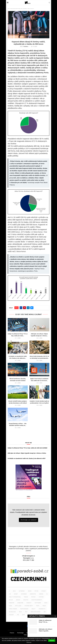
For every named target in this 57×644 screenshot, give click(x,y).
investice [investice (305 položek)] (26, 600)
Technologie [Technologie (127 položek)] (12, 612)
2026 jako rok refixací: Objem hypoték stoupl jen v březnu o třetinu (27, 453)
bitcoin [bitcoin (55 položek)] (36, 591)
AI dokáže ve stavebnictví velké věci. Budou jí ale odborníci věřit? (27, 458)
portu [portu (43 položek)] (38, 606)
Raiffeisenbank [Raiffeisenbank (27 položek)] (24, 609)
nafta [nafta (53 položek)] (46, 603)
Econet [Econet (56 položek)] (16, 594)
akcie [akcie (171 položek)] (14, 591)
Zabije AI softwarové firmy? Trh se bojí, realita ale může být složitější (28, 448)
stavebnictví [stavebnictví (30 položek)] (42, 609)
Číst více (29, 642)
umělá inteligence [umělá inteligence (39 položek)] (36, 612)
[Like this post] (17, 308)
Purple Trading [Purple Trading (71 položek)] (13, 609)
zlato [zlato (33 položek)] (23, 615)
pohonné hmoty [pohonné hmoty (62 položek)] (29, 606)
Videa (29, 497)
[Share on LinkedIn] (28, 308)
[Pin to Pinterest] (24, 308)
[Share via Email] (32, 308)
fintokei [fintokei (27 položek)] (33, 597)
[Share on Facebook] (21, 308)
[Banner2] (29, 572)
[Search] (49, 3)
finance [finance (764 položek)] (26, 597)
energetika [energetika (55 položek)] (33, 594)
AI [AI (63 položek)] (9, 591)
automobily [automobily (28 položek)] (22, 591)
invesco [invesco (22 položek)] (18, 600)
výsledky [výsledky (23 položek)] (11, 615)
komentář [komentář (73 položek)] (12, 603)
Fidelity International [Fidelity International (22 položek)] (15, 597)
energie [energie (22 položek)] (41, 594)
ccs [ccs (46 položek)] (10, 594)
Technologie (20, 633)
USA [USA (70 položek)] (45, 612)
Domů (9, 9)
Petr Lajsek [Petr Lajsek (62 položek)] (18, 606)
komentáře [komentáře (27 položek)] (20, 603)
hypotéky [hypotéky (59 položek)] (41, 597)
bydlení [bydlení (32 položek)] (44, 591)
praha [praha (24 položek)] (44, 606)
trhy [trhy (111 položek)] (26, 612)
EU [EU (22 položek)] (47, 594)
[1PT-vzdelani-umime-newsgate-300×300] (29, 465)
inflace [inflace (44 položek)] (11, 600)
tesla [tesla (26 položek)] (20, 612)
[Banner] (29, 579)
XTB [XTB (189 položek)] (18, 615)
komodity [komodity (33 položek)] (29, 603)
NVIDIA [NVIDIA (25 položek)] (10, 606)
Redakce (26, 46)
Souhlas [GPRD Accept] (52, 641)
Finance (12, 633)
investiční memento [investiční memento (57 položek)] (37, 600)
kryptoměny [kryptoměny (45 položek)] (38, 603)
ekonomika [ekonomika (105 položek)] (24, 594)
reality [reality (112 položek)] (34, 609)
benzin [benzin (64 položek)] (30, 591)
